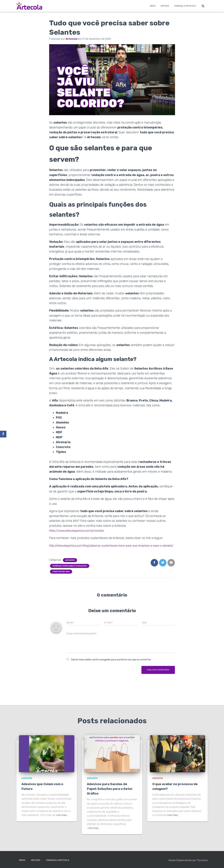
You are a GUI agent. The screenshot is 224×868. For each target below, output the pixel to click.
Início (153, 6)
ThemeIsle (202, 860)
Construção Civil (61, 576)
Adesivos (70, 565)
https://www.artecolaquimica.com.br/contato (79, 531)
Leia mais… (62, 815)
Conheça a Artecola (185, 6)
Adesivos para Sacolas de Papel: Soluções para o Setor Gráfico (110, 789)
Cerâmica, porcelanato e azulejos (70, 571)
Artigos (165, 6)
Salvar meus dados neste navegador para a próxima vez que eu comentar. (111, 664)
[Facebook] (3, 434)
